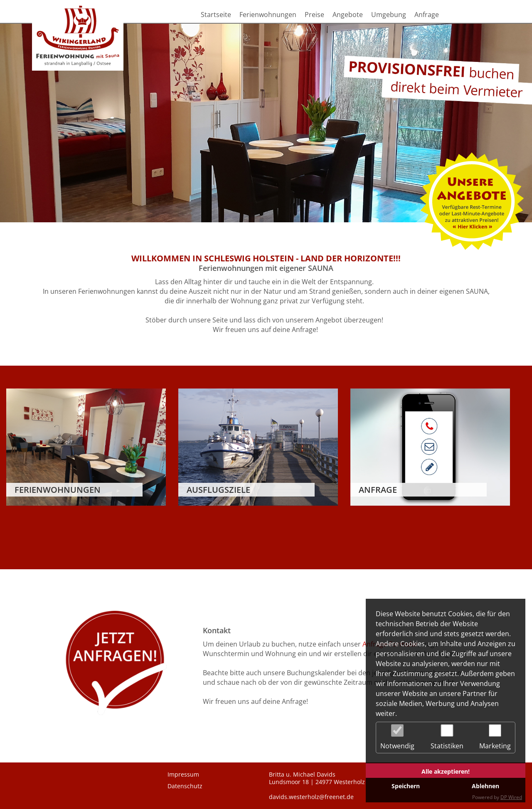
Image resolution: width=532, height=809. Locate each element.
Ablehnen (485, 786)
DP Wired (511, 797)
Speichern (406, 786)
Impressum (183, 775)
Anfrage (427, 15)
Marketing (495, 737)
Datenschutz (185, 786)
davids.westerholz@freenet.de (311, 797)
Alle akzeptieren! (446, 771)
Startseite (216, 15)
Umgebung (389, 15)
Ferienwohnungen (268, 15)
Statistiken (447, 737)
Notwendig (397, 737)
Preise (314, 15)
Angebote (348, 15)
